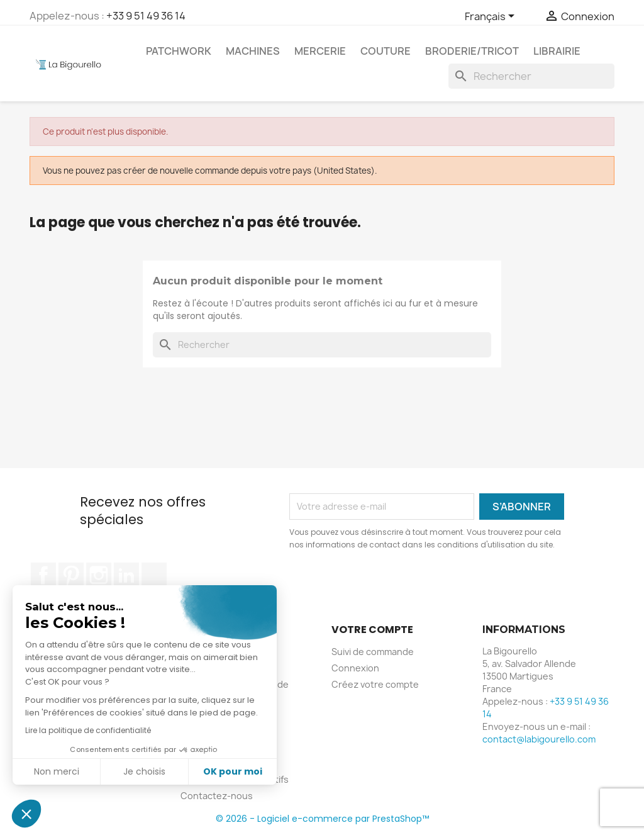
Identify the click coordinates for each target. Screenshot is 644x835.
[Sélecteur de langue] (492, 17)
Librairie (557, 51)
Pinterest (71, 575)
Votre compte (372, 630)
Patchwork (179, 51)
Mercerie (320, 51)
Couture (386, 51)
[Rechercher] (531, 76)
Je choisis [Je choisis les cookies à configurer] (144, 771)
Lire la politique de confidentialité (88, 730)
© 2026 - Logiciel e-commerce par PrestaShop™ (322, 819)
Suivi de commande (373, 652)
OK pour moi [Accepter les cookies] (233, 771)
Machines (253, 51)
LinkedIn (126, 575)
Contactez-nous (217, 796)
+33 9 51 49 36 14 (146, 16)
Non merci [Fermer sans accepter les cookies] (57, 771)
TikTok (154, 575)
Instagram (99, 575)
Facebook (43, 575)
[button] (26, 814)
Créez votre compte (375, 684)
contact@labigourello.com (539, 739)
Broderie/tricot (472, 51)
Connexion (355, 668)
